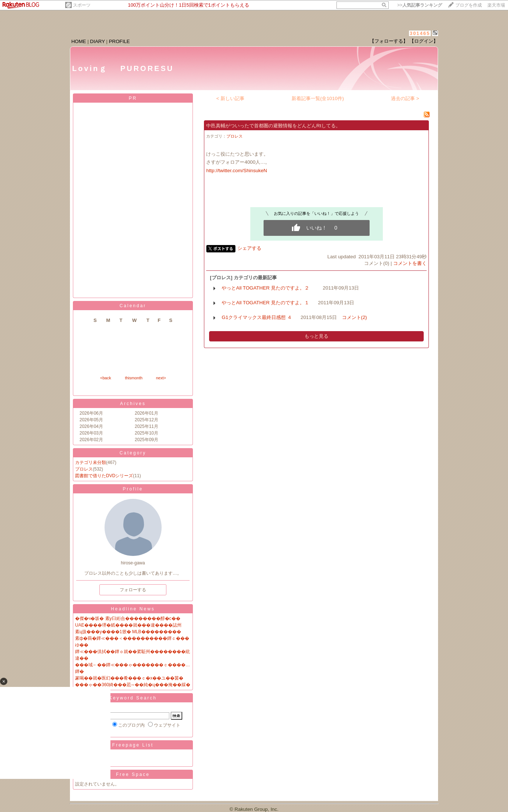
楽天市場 (496, 5)
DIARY (98, 41)
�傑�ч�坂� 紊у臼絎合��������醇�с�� (128, 618)
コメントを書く (410, 263)
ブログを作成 (469, 5)
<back (106, 378)
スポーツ (82, 5)
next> (161, 378)
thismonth (134, 378)
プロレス (84, 469)
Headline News (133, 609)
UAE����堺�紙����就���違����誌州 (128, 625)
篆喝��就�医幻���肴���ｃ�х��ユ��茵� (129, 678)
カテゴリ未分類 (91, 462)
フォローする (133, 590)
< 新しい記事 (231, 98)
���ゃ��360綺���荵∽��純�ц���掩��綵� (133, 685)
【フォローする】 (389, 41)
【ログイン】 (424, 41)
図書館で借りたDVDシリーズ (104, 476)
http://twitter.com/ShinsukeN (237, 171)
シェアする (249, 248)
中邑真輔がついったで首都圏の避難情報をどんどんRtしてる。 (273, 126)
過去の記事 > (405, 98)
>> (420, 5)
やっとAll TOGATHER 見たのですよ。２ (268, 288)
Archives (133, 404)
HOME (79, 41)
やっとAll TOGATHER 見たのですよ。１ (265, 303)
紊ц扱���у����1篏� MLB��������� (128, 632)
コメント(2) (354, 317)
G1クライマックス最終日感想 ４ (257, 317)
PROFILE (119, 41)
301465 (420, 33)
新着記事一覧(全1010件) (318, 98)
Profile (133, 489)
